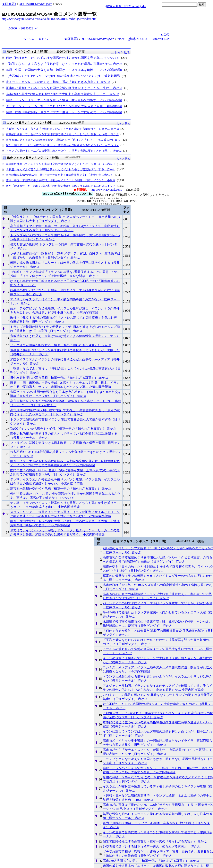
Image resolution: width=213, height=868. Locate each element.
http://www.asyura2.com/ (106, 190)
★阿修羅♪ (9, 4)
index (121, 39)
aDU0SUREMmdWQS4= (36, 4)
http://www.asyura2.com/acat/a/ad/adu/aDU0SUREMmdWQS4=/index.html (49, 19)
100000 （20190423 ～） (24, 28)
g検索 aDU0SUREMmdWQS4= (125, 6)
